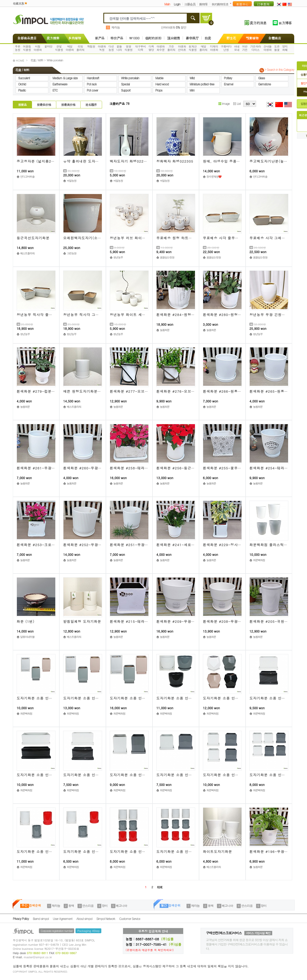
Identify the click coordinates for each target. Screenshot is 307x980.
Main (167, 4)
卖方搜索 (52, 38)
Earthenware (60, 84)
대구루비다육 (140, 48)
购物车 (204, 4)
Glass (261, 78)
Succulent (24, 78)
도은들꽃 (277, 48)
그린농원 (72, 253)
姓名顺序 (91, 104)
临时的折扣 (153, 38)
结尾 (160, 887)
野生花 (231, 38)
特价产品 (117, 38)
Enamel (228, 84)
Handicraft (93, 78)
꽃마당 (48, 46)
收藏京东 (18, 3)
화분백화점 (259, 560)
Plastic (22, 90)
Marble (159, 78)
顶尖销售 (173, 38)
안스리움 (88, 905)
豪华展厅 (192, 38)
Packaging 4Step (88, 931)
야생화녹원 (102, 48)
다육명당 (151, 48)
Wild (192, 78)
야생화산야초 (182, 48)
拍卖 (208, 38)
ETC (55, 90)
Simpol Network (106, 919)
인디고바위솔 (27, 177)
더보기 (232, 3)
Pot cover (92, 90)
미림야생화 (38, 48)
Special (125, 84)
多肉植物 (75, 38)
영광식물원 (129, 48)
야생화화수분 (161, 48)
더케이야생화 (214, 48)
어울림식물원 (27, 48)
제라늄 (116, 27)
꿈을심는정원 (167, 257)
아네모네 (237, 48)
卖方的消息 (258, 23)
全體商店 (275, 38)
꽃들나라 (119, 48)
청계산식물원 (193, 48)
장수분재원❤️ (214, 177)
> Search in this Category (279, 70)
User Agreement (63, 919)
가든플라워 (171, 48)
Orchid (22, 84)
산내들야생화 (268, 48)
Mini (192, 90)
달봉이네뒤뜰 (27, 637)
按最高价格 (68, 104)
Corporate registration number (57, 931)
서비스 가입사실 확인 (258, 933)
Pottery (228, 78)
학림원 (91, 46)
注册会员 (190, 4)
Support (126, 90)
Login (177, 4)
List (237, 103)
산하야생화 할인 (174, 27)
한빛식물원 (59, 48)
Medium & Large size (65, 78)
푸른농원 (18, 48)
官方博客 (285, 23)
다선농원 (111, 48)
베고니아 (122, 905)
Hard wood (162, 84)
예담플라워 (203, 48)
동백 (71, 905)
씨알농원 (72, 181)
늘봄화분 (165, 330)
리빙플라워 (81, 48)
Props (159, 90)
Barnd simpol (41, 919)
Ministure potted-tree (202, 84)
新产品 (100, 38)
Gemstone (264, 84)
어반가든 (245, 48)
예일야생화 (70, 48)
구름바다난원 (226, 48)
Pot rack (92, 84)
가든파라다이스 (256, 48)
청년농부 (118, 257)
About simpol (84, 919)
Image (224, 103)
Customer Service (130, 919)
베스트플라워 (27, 253)
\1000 (134, 38)
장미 (105, 905)
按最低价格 (44, 104)
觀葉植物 (252, 38)
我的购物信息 (220, 4)
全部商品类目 (26, 38)
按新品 (22, 104)
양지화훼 (285, 48)
